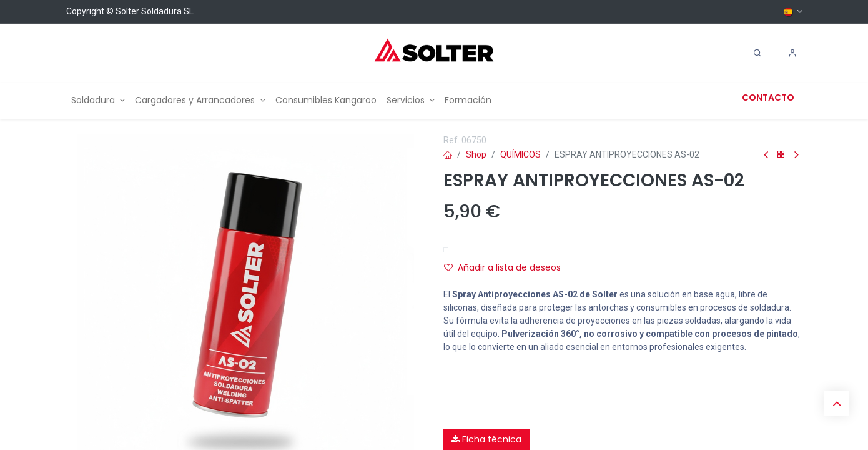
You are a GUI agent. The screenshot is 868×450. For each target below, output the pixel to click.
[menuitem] (98, 100)
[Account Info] (792, 53)
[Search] (757, 53)
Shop (476, 154)
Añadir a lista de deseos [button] (502, 267)
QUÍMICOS (520, 154)
